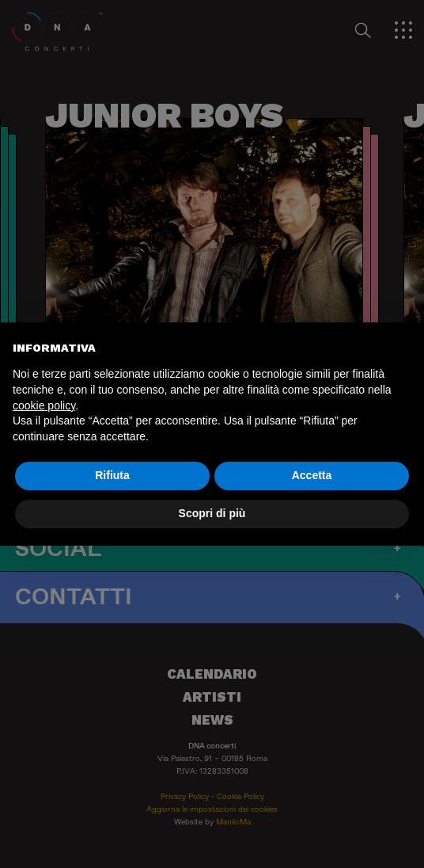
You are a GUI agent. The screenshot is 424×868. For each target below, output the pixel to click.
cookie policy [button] (44, 405)
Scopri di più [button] (212, 513)
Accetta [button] (312, 475)
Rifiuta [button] (112, 475)
